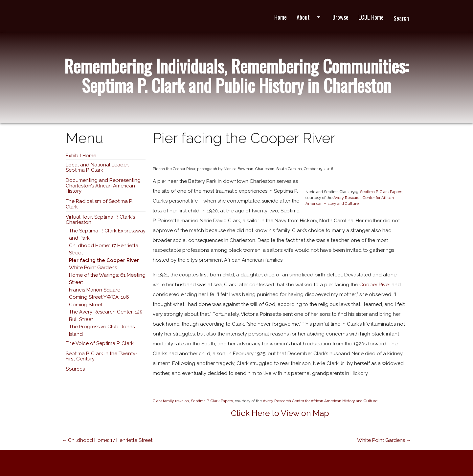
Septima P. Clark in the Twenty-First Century (101, 356)
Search (401, 18)
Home (281, 17)
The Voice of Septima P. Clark (100, 343)
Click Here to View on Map (280, 413)
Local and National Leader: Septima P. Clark (97, 168)
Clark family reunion (171, 401)
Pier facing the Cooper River (104, 260)
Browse (340, 17)
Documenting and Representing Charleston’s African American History (103, 186)
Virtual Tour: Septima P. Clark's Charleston (100, 220)
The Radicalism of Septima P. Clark (99, 204)
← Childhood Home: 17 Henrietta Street (107, 440)
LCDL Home (371, 17)
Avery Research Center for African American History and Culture (320, 401)
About (310, 17)
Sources (75, 369)
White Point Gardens (93, 268)
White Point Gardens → (384, 440)
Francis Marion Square (95, 290)
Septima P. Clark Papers (381, 192)
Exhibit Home (81, 156)
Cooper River (375, 285)
